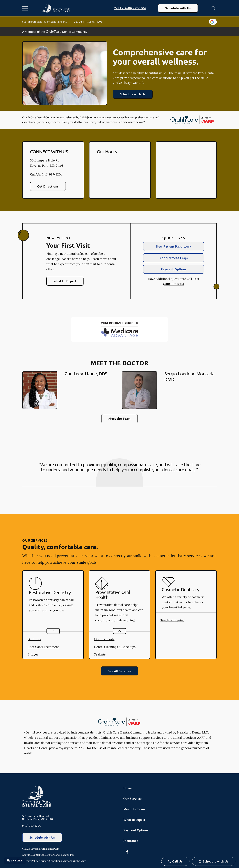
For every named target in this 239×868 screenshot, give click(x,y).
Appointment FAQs (174, 258)
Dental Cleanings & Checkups (115, 647)
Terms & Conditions (51, 861)
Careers (67, 861)
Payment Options (174, 269)
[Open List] (53, 631)
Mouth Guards (104, 639)
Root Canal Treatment (43, 647)
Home (128, 788)
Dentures (34, 639)
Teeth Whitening (172, 620)
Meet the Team (119, 418)
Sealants (100, 654)
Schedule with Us (178, 8)
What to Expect (65, 281)
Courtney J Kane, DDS (86, 374)
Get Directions (48, 186)
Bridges (33, 654)
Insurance (131, 841)
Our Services (133, 799)
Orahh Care (80, 861)
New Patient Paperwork (174, 246)
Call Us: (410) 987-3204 (130, 8)
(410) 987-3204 (94, 22)
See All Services (120, 671)
